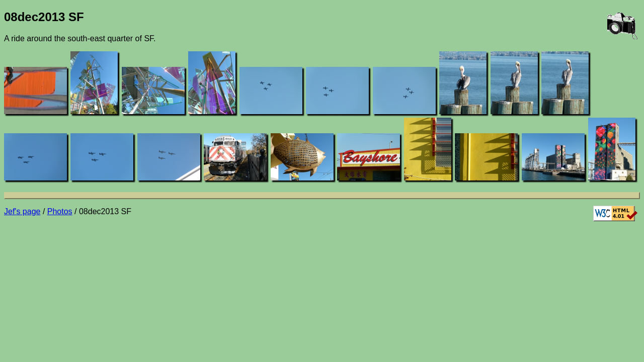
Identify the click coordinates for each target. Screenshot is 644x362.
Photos (60, 211)
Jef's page (22, 211)
